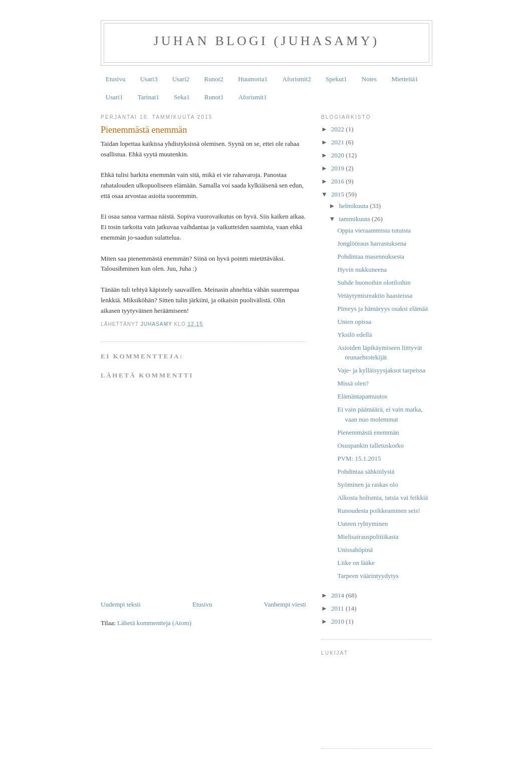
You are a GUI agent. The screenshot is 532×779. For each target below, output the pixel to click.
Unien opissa (354, 322)
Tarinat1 (149, 97)
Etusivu (116, 79)
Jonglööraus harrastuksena (372, 243)
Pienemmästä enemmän (368, 432)
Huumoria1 (253, 79)
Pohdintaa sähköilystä (366, 471)
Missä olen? (353, 383)
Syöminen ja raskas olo (367, 484)
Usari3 (149, 79)
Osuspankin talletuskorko (370, 445)
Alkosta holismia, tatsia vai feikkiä (382, 498)
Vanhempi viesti (285, 604)
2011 (338, 608)
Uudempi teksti (121, 604)
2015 (338, 194)
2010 (338, 621)
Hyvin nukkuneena (362, 269)
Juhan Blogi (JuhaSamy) (267, 41)
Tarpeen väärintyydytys (368, 576)
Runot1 (214, 97)
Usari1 (114, 97)
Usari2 (181, 79)
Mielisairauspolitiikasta (368, 537)
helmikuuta (355, 206)
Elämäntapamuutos (362, 396)
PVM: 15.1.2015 (359, 458)
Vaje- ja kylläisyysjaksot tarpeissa (381, 370)
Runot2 (214, 79)
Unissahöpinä (355, 550)
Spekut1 (336, 79)
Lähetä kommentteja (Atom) (154, 623)
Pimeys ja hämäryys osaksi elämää (382, 309)
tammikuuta (355, 219)
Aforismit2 (297, 79)
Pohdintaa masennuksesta (370, 256)
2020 (338, 155)
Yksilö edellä (354, 335)
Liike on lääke (356, 563)
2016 (338, 181)
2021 (338, 142)
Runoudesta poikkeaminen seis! (378, 511)
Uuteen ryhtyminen (362, 524)
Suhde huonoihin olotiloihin (374, 282)
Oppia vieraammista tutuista (374, 230)
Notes (369, 79)
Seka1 (182, 97)
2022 (338, 129)
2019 (338, 168)
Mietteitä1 (405, 79)
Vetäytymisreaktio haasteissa (375, 296)
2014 (338, 595)
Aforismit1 (253, 97)
